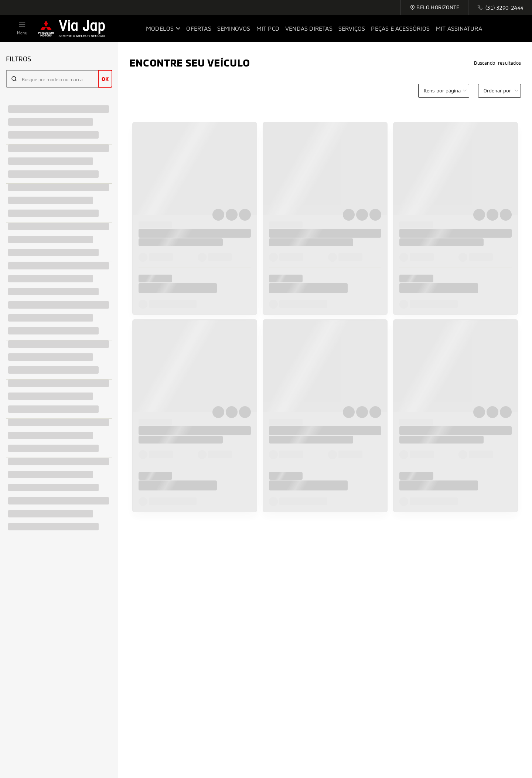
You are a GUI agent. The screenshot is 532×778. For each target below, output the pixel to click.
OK (105, 79)
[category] (444, 91)
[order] (499, 91)
